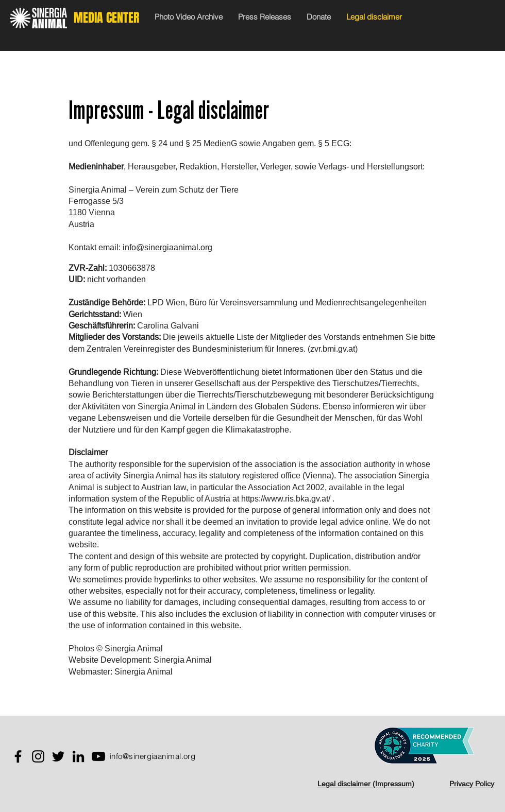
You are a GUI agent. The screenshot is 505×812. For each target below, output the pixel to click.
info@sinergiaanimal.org (167, 247)
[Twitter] (58, 756)
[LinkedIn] (78, 756)
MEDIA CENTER (106, 18)
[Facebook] (18, 756)
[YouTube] (98, 756)
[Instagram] (38, 756)
